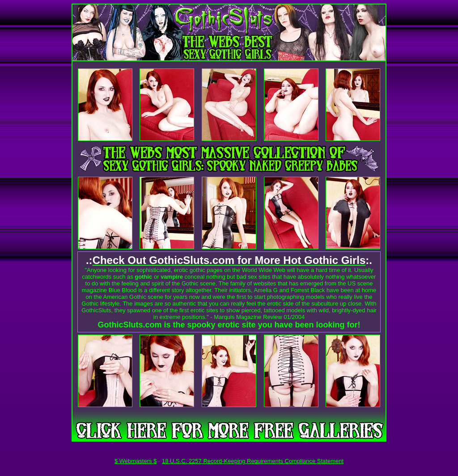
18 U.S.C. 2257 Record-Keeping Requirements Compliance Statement (253, 461)
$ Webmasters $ (136, 461)
